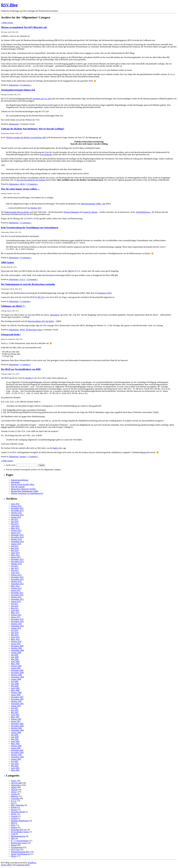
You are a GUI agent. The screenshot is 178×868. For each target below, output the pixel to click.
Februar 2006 (16, 746)
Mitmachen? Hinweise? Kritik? (23, 489)
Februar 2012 (16, 588)
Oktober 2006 (16, 728)
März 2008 (15, 690)
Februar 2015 (16, 530)
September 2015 (17, 515)
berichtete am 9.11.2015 (42, 99)
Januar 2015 (16, 533)
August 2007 (16, 706)
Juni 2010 (15, 633)
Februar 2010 (16, 641)
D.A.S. (22, 279)
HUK (13, 825)
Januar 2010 (16, 644)
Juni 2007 (15, 710)
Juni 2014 (15, 548)
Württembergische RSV (20, 852)
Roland (14, 845)
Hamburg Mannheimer (20, 821)
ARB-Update (7, 262)
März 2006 (15, 744)
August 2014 (16, 544)
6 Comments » (26, 85)
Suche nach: (11, 465)
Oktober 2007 (16, 701)
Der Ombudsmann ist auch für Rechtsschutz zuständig (28, 284)
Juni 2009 (15, 657)
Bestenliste (55, 315)
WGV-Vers (15, 850)
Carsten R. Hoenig (90, 212)
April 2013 (15, 573)
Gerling (14, 818)
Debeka (14, 807)
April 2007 (15, 715)
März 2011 (15, 613)
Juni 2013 (15, 568)
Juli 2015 (15, 519)
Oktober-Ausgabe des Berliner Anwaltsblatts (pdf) (26, 137)
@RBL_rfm (100, 204)
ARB (70, 271)
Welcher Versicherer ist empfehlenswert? (27, 493)
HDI (13, 823)
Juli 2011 (15, 604)
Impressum (15, 482)
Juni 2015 (15, 522)
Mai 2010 (15, 635)
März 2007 (15, 717)
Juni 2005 (15, 764)
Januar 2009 (16, 668)
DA (12, 803)
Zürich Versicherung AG (21, 854)
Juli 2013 (15, 566)
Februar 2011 (16, 615)
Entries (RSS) (6, 865)
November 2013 (17, 562)
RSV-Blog (9, 5)
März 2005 (15, 770)
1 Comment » (25, 301)
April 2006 (15, 741)
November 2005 (17, 752)
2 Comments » (32, 184)
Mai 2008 (15, 686)
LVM (13, 834)
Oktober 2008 (16, 675)
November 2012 (17, 579)
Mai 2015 (15, 524)
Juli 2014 (15, 546)
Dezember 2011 (17, 593)
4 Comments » (26, 258)
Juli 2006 (15, 735)
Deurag (14, 810)
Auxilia (14, 794)
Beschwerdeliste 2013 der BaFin (41, 321)
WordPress (32, 863)
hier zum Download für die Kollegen (31, 180)
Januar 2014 (16, 557)
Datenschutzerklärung (20, 480)
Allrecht (14, 790)
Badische (15, 796)
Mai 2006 (15, 739)
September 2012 (17, 584)
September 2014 (17, 542)
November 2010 (17, 621)
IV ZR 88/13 (28, 378)
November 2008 (17, 673)
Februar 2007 (16, 719)
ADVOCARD (17, 783)
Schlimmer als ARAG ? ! (13, 306)
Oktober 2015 (16, 513)
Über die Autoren (18, 487)
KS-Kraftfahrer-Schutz (20, 832)
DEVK (14, 814)
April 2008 (15, 688)
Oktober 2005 (16, 755)
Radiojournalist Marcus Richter (17, 212)
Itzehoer (23, 457)
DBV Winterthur (17, 805)
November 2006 (17, 726)
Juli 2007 (15, 708)
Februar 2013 (16, 575)
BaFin (56, 448)
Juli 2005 (15, 761)
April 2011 (15, 610)
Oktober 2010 (16, 624)
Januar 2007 (16, 721)
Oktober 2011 (16, 597)
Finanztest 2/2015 (105, 293)
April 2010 (15, 637)
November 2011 (17, 595)
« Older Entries (7, 23)
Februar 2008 (16, 693)
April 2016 (15, 504)
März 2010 (15, 639)
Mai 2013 (15, 570)
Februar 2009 (16, 666)
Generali (14, 816)
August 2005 (16, 759)
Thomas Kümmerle (71, 212)
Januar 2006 (16, 748)
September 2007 (17, 704)
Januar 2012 (16, 590)
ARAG (22, 184)
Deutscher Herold (18, 812)
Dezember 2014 (17, 535)
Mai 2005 (15, 766)
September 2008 (17, 677)
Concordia (15, 798)
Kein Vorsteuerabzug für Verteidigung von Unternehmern (30, 228)
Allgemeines (14, 85)
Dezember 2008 (17, 670)
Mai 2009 (15, 659)
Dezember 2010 (17, 619)
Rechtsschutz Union (34, 330)
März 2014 (15, 555)
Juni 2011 (15, 606)
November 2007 (17, 699)
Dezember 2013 (17, 559)
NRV (13, 838)
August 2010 (16, 628)
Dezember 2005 (17, 750)
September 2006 (17, 730)
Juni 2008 (15, 684)
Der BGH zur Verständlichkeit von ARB (21, 369)
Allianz (14, 787)
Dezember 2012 (17, 577)
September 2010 (17, 626)
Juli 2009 (15, 655)
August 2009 (16, 653)
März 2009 (15, 664)
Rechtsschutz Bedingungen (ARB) (25, 491)
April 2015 (15, 526)
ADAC (14, 781)
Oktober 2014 (16, 539)
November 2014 (17, 537)
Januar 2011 (16, 617)
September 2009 (17, 650)
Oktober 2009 (16, 648)
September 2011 (17, 599)
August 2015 (16, 517)
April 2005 (15, 768)
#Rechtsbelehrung (88, 204)
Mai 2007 (15, 713)
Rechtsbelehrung (143, 212)
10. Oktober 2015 (34, 208)
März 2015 (15, 528)
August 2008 (16, 679)
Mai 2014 (15, 550)
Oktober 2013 (16, 564)
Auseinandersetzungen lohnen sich (18, 90)
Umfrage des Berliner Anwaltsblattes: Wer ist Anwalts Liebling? (33, 129)
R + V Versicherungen (20, 841)
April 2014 (15, 553)
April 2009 (15, 661)
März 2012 (15, 586)
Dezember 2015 (17, 508)
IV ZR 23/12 (40, 297)
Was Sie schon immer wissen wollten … (20, 189)
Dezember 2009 (17, 646)
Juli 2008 (15, 681)
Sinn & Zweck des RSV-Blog (23, 484)
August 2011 (16, 602)
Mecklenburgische (18, 836)
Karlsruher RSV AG (19, 830)
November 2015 (17, 510)
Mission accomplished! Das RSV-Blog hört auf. (24, 27)
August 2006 (16, 733)
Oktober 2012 (16, 582)
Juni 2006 (15, 737)
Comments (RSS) (23, 865)
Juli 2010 (15, 630)
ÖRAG (14, 856)
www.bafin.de (46, 154)
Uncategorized (17, 847)
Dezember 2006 (17, 724)
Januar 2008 (16, 695)
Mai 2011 (15, 608)
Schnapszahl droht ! (11, 334)
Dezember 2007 (17, 697)
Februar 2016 (16, 506)
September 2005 (17, 757)
